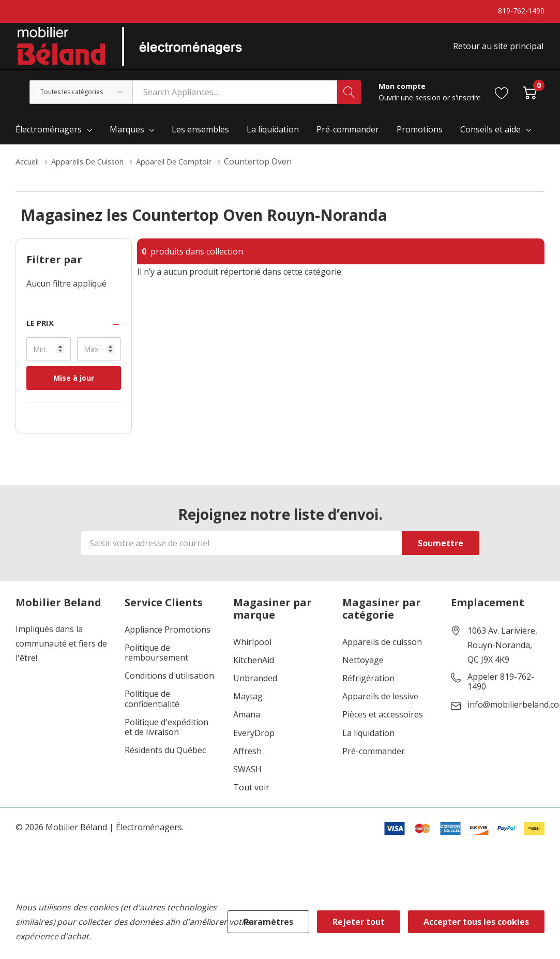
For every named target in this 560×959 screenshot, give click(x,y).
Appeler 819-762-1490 (501, 689)
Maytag (248, 704)
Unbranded (255, 686)
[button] (74, 330)
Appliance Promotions (168, 637)
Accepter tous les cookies (476, 922)
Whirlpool (252, 649)
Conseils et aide (490, 137)
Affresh (247, 759)
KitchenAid (254, 668)
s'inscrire (466, 105)
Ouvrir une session (411, 105)
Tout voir (251, 795)
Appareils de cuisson (382, 649)
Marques (127, 137)
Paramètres (268, 922)
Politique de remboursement (156, 660)
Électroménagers (49, 137)
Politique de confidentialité (152, 706)
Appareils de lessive (380, 704)
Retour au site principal (499, 50)
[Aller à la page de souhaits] (502, 99)
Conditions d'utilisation (169, 683)
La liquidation (368, 740)
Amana (247, 722)
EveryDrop (254, 740)
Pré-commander (374, 759)
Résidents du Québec (165, 758)
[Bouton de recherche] (349, 99)
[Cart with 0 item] (530, 99)
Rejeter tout (359, 922)
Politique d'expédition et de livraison (167, 735)
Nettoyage (363, 668)
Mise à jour (74, 385)
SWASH (247, 777)
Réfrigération (368, 686)
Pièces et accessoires (383, 722)
